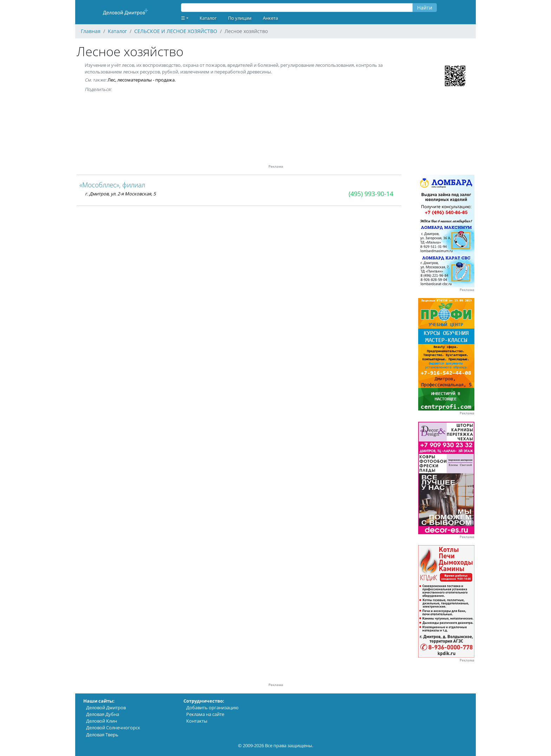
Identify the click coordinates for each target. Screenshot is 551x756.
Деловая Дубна (103, 714)
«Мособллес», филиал (112, 185)
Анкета (270, 18)
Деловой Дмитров (106, 707)
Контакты (197, 721)
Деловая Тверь (102, 735)
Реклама (467, 290)
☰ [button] (183, 18)
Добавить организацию (212, 707)
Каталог (208, 18)
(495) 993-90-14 (371, 194)
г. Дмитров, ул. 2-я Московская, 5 (120, 194)
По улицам (240, 18)
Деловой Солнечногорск (113, 728)
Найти (425, 8)
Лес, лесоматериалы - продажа (141, 80)
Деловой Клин (102, 721)
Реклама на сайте (205, 714)
